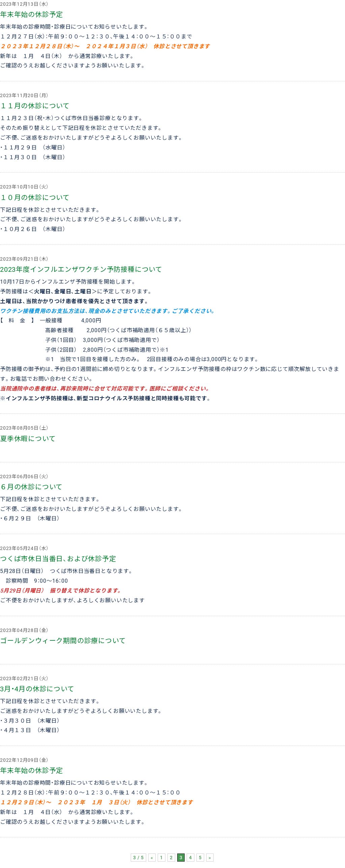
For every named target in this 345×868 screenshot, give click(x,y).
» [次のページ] (210, 858)
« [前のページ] (152, 858)
